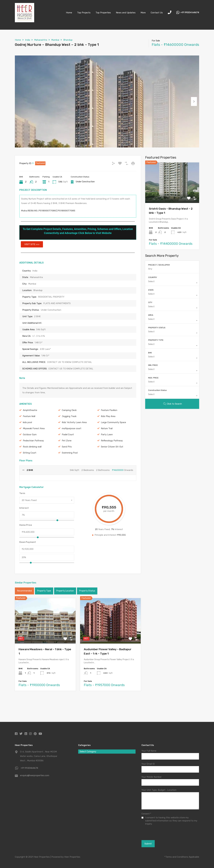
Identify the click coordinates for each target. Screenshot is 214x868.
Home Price (26, 540)
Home (69, 13)
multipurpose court (72, 443)
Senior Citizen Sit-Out (112, 462)
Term (22, 508)
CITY (150, 317)
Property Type (44, 606)
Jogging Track (69, 431)
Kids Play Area (108, 431)
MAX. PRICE (153, 393)
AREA (151, 330)
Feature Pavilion (109, 425)
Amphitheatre (30, 425)
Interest (24, 523)
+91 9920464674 (29, 768)
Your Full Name (149, 751)
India (28, 40)
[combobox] (47, 515)
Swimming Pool (70, 468)
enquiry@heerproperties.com (35, 776)
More (143, 13)
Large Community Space (113, 437)
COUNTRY (153, 292)
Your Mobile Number (152, 777)
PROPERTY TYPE (156, 355)
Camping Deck (69, 425)
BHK (150, 368)
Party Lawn (107, 449)
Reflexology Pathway (112, 455)
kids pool (27, 437)
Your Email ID (148, 764)
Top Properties (103, 13)
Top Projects (84, 13)
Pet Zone (67, 455)
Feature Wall (29, 431)
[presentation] (158, 833)
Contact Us (157, 13)
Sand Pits (67, 462)
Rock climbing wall (32, 462)
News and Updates (126, 13)
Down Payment (28, 557)
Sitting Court (30, 468)
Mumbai (55, 40)
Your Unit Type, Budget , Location (159, 790)
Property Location (65, 606)
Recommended (24, 606)
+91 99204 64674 (190, 13)
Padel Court (68, 449)
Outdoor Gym (30, 449)
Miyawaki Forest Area (34, 443)
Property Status (87, 606)
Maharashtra (41, 40)
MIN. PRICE (153, 380)
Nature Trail (107, 443)
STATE (151, 305)
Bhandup (68, 40)
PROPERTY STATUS (157, 342)
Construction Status (157, 405)
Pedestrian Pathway (33, 455)
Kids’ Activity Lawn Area (74, 437)
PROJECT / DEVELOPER (159, 280)
